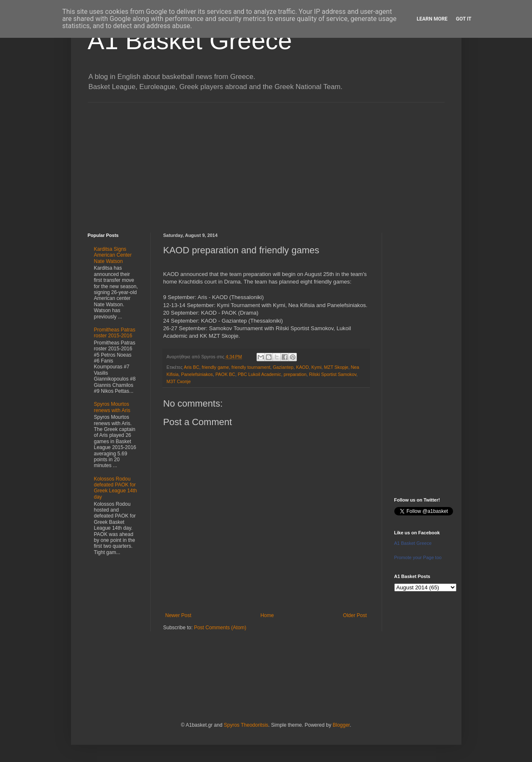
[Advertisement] (266, 161)
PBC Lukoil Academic (259, 374)
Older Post (355, 615)
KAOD (303, 367)
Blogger (341, 725)
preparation (295, 374)
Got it (464, 19)
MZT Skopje (336, 367)
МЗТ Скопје (179, 381)
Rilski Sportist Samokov (333, 374)
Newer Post (178, 615)
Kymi (317, 367)
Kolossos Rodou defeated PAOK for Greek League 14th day (116, 488)
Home (267, 615)
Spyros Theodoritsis (246, 725)
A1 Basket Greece (190, 41)
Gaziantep (283, 367)
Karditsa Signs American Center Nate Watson (113, 255)
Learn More (432, 19)
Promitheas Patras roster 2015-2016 (115, 333)
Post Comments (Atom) (220, 628)
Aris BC (192, 367)
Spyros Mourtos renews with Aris (112, 407)
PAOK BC (225, 374)
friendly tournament (251, 367)
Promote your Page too (418, 557)
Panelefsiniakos (197, 374)
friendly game (215, 367)
